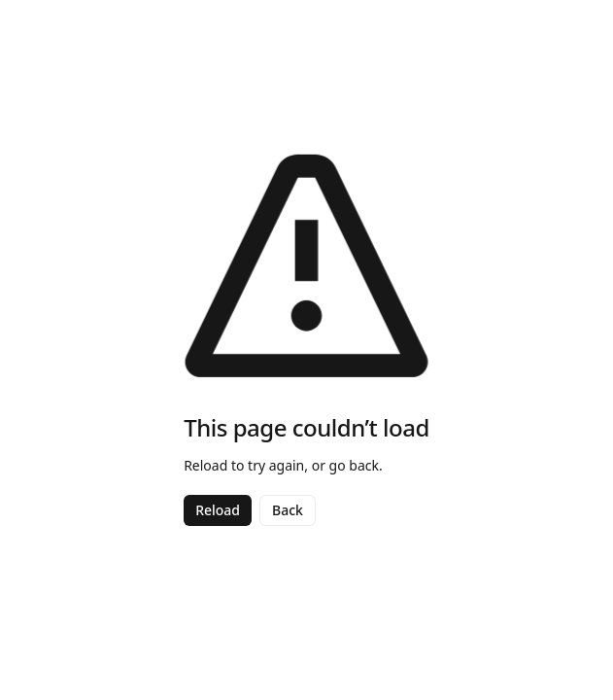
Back (288, 510)
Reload (218, 510)
